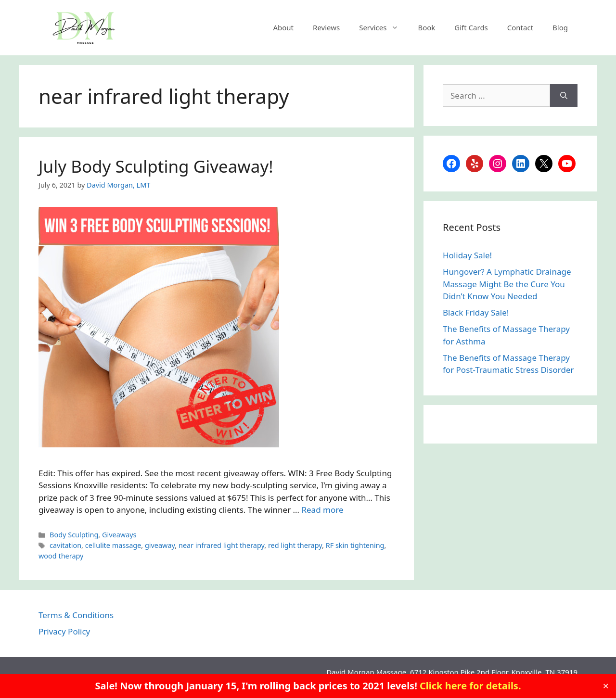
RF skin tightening (355, 545)
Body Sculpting (74, 535)
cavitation (65, 545)
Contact (520, 27)
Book (426, 27)
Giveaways (119, 535)
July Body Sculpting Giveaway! (156, 166)
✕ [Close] (606, 686)
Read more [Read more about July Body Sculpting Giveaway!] (322, 510)
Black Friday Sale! (476, 312)
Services (384, 27)
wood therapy (61, 556)
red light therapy (295, 545)
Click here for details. (470, 686)
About (283, 27)
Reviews (326, 27)
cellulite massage (113, 545)
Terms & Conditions (76, 615)
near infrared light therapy (221, 545)
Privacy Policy (64, 631)
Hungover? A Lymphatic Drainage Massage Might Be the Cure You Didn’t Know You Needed (507, 284)
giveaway (160, 545)
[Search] (564, 96)
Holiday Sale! (467, 255)
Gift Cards (471, 27)
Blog (560, 27)
